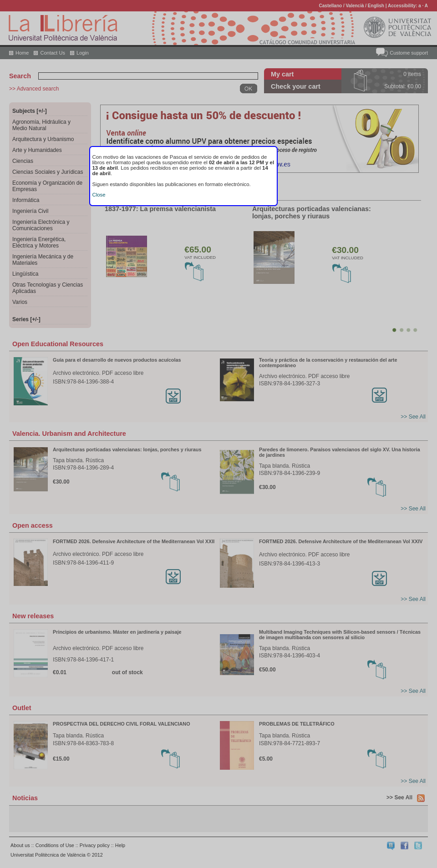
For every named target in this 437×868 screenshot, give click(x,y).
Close (99, 195)
